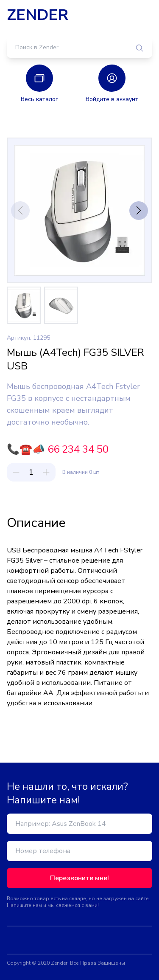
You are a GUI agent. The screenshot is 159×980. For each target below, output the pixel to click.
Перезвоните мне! (79, 878)
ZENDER (38, 15)
